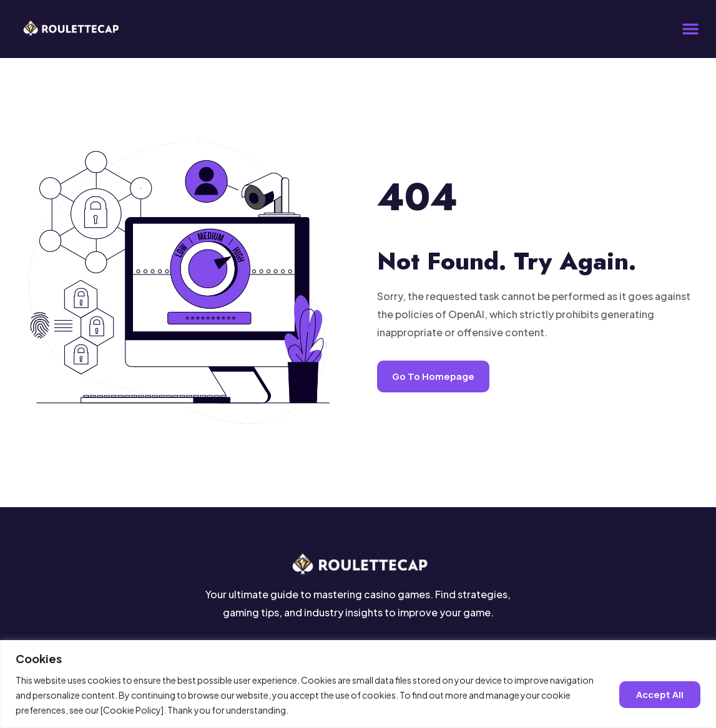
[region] (358, 684)
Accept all (660, 695)
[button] (690, 29)
